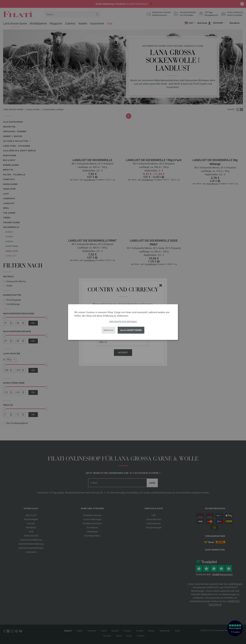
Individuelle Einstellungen (123, 321)
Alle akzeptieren (131, 330)
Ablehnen (108, 330)
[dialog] (123, 322)
